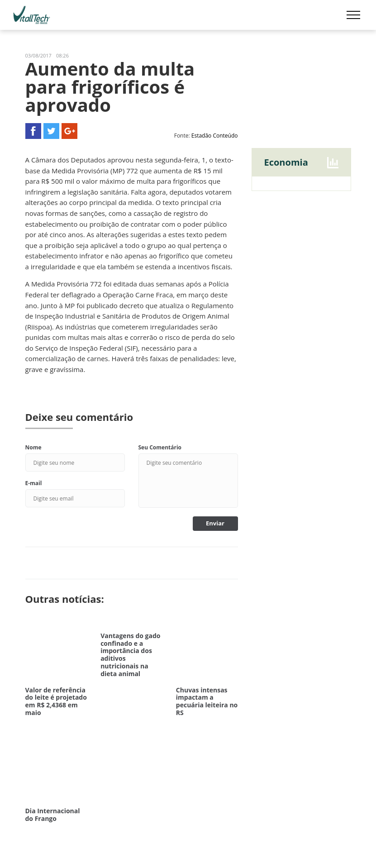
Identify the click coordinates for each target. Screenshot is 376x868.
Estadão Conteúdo (215, 136)
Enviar (215, 523)
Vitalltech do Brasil (32, 15)
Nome (33, 447)
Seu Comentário (160, 447)
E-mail (34, 483)
